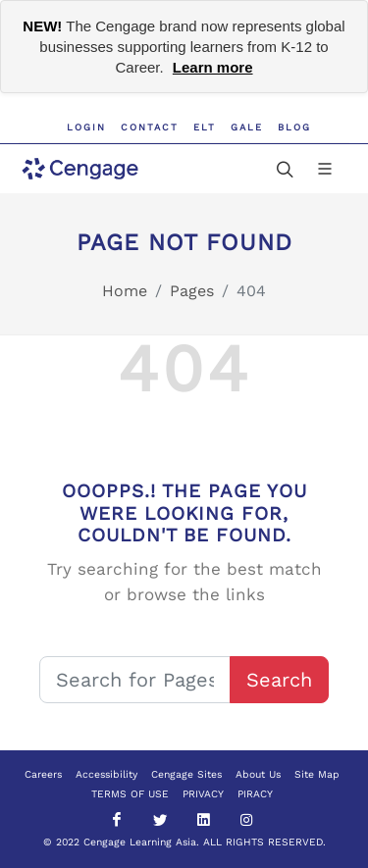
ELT (205, 127)
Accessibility (106, 774)
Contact (150, 127)
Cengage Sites (186, 774)
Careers (43, 774)
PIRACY (255, 794)
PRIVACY (203, 794)
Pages (192, 291)
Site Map (317, 774)
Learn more (213, 67)
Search (279, 680)
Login (86, 127)
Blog (294, 127)
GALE (247, 127)
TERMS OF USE (130, 794)
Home (125, 291)
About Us (258, 774)
